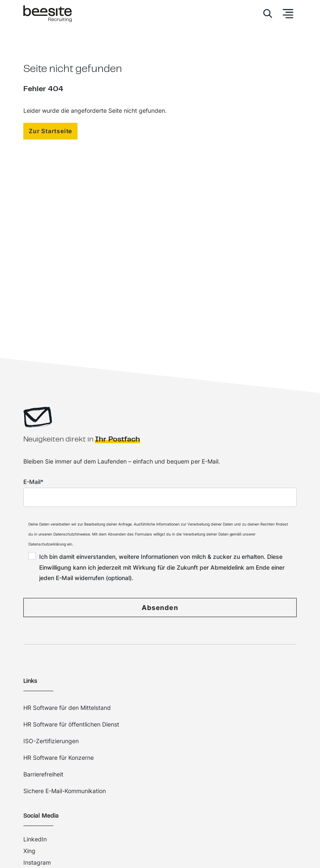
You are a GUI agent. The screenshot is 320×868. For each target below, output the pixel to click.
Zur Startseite (50, 131)
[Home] (47, 14)
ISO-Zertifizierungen (51, 741)
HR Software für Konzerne (59, 758)
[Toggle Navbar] (285, 14)
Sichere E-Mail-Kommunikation (65, 791)
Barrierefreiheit (43, 774)
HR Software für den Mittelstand (67, 708)
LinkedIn (35, 839)
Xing (29, 851)
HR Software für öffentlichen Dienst (71, 724)
